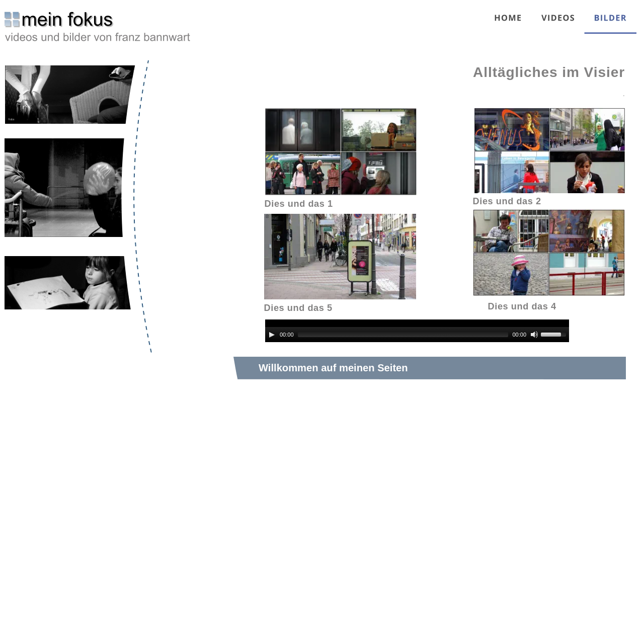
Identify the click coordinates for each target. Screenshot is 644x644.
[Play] (272, 335)
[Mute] (534, 335)
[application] (417, 331)
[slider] (403, 335)
